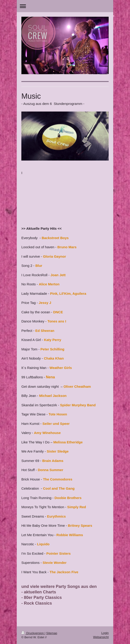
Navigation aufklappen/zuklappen (65, 6)
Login (105, 633)
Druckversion (33, 633)
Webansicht (101, 637)
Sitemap (52, 633)
